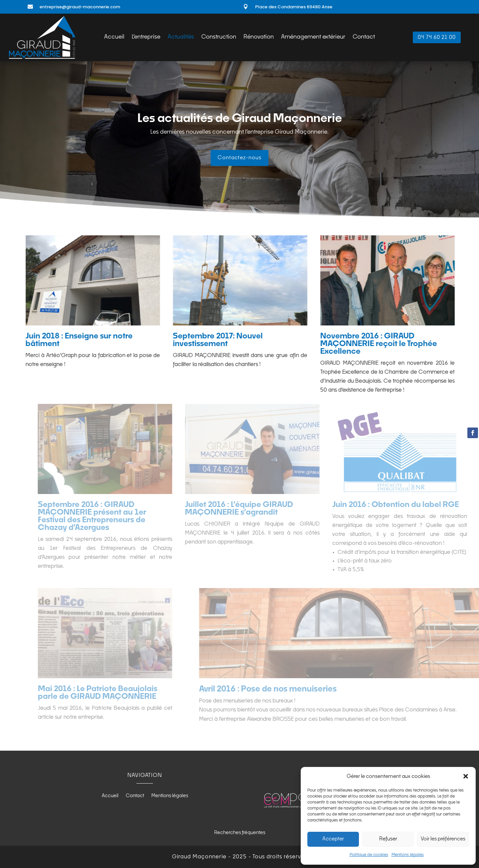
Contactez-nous (239, 158)
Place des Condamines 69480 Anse (294, 7)
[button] (466, 776)
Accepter (333, 839)
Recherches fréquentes (240, 833)
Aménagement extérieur (313, 37)
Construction (219, 37)
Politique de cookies (369, 855)
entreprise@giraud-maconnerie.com (80, 7)
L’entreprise (146, 37)
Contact (364, 37)
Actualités (181, 37)
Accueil (114, 37)
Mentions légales (408, 855)
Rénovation (259, 37)
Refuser (388, 839)
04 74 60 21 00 (437, 37)
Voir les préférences (443, 839)
